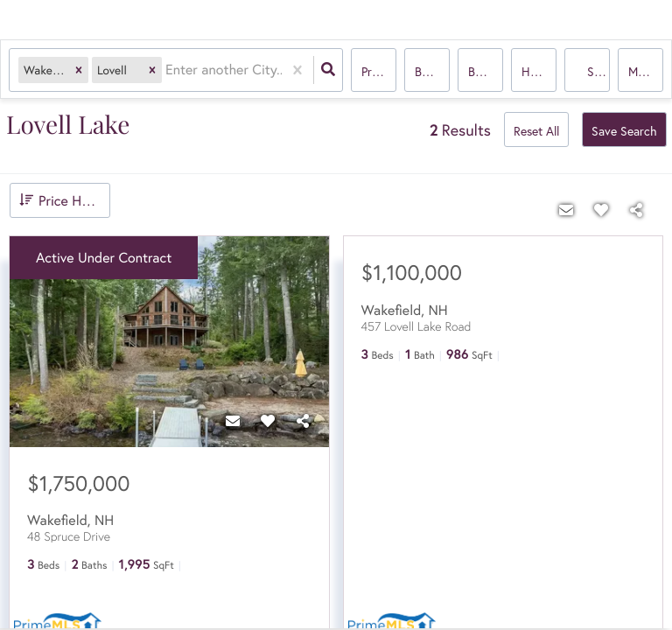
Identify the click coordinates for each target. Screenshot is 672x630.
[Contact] (233, 421)
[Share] (303, 421)
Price (374, 71)
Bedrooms (432, 71)
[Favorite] (268, 421)
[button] (79, 70)
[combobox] (167, 70)
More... (646, 71)
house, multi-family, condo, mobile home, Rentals (539, 71)
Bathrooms (486, 71)
